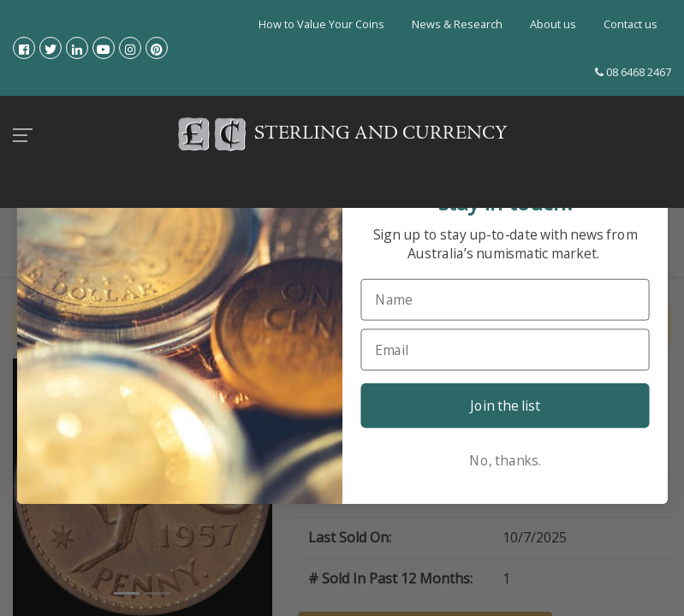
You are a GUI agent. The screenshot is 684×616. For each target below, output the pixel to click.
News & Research (457, 24)
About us (553, 24)
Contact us (630, 24)
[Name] (505, 299)
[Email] (505, 349)
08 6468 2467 (633, 72)
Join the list (505, 405)
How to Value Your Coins (321, 24)
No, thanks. (505, 460)
